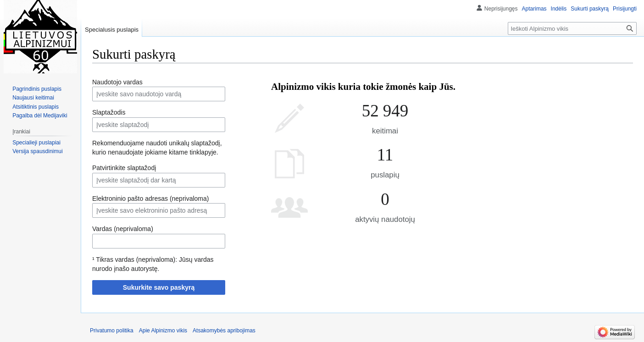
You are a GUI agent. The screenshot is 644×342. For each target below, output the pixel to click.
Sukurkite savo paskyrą (159, 287)
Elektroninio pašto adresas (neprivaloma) (150, 199)
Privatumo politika (112, 331)
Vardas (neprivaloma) (123, 229)
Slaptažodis (109, 112)
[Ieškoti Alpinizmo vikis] (572, 28)
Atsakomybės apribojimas (224, 331)
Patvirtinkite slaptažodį (124, 168)
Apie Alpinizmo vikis (163, 331)
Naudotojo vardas (117, 82)
